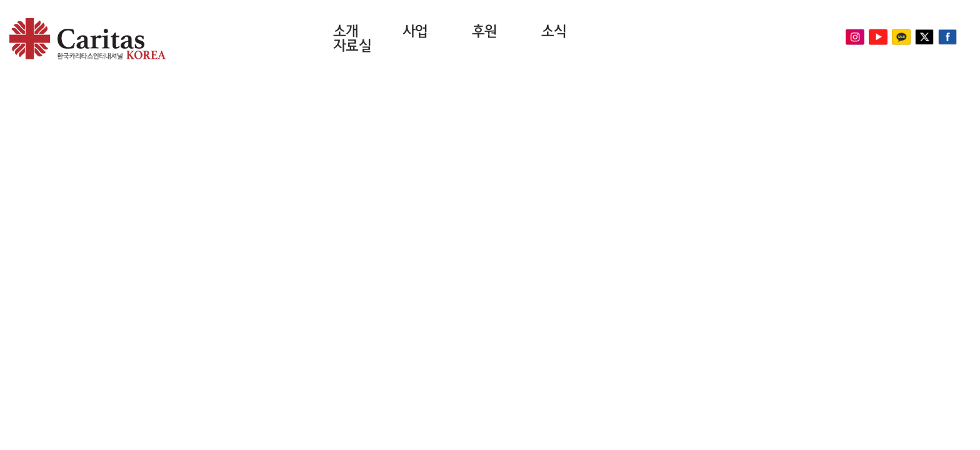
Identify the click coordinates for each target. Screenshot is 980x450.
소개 (346, 31)
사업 (415, 31)
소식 (554, 31)
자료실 (352, 46)
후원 (485, 31)
